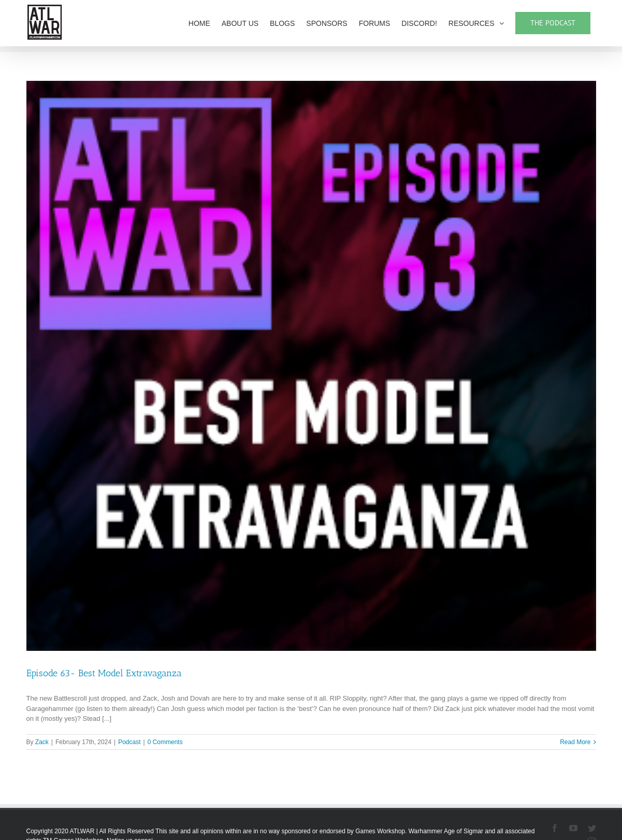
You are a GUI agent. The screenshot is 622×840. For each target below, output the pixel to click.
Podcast (129, 742)
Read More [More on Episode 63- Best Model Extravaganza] (575, 742)
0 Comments (165, 742)
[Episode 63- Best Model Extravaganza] (311, 366)
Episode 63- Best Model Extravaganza (104, 673)
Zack (42, 742)
